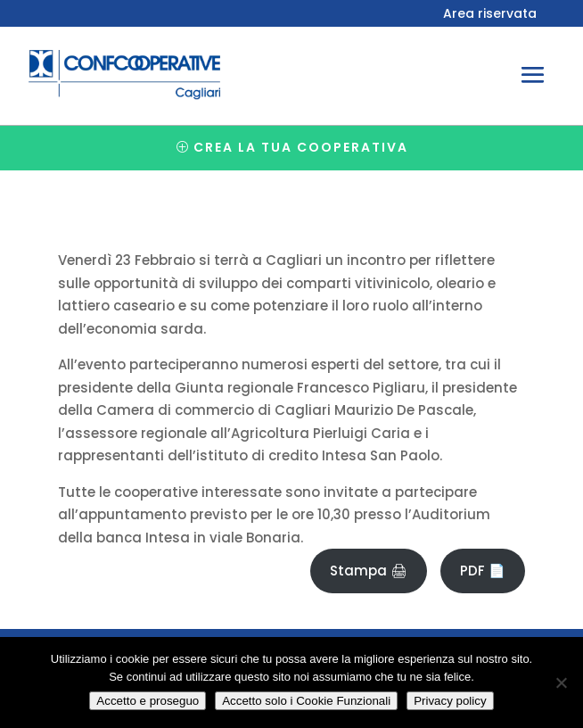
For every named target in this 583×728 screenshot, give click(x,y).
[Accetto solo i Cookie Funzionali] (561, 682)
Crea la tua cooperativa (301, 147)
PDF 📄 (483, 571)
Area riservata (490, 15)
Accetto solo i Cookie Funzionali (306, 701)
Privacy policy (450, 701)
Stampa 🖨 (369, 571)
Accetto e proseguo (148, 701)
